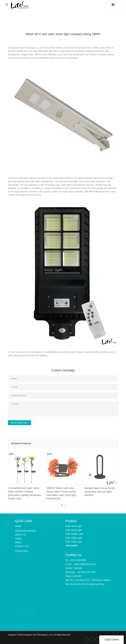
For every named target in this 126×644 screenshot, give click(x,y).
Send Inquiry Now (19, 423)
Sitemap (19, 626)
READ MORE (26, 611)
